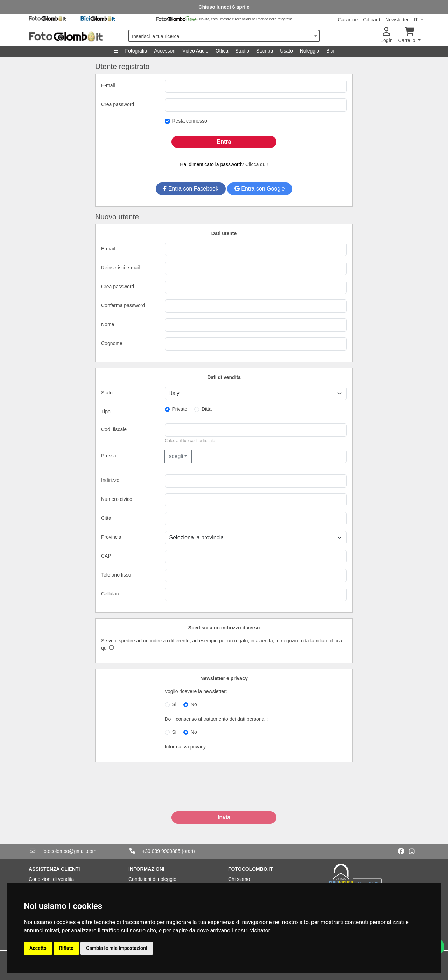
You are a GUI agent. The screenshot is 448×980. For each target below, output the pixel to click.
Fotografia (136, 51)
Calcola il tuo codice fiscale (190, 441)
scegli (176, 456)
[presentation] (224, 794)
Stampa (265, 51)
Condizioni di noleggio (152, 879)
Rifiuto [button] (66, 948)
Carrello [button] (408, 35)
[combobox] (224, 36)
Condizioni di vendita (51, 879)
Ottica (222, 51)
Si (174, 704)
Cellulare (111, 594)
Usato (286, 51)
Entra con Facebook (191, 189)
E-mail (108, 85)
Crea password (118, 104)
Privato (180, 409)
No (194, 704)
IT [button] (416, 20)
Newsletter (397, 20)
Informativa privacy (185, 747)
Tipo (106, 412)
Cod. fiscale (114, 429)
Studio (242, 51)
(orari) (188, 851)
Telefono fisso (116, 575)
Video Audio (195, 51)
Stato (107, 393)
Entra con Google (260, 189)
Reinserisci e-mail (120, 268)
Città (106, 518)
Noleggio (310, 51)
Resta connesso (190, 121)
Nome (108, 324)
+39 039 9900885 (161, 851)
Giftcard (372, 20)
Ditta (207, 409)
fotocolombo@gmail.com (69, 851)
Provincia (111, 537)
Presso (109, 456)
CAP (106, 556)
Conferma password (123, 305)
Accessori (165, 51)
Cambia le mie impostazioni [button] (117, 948)
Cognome (112, 343)
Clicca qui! (257, 164)
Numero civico (117, 499)
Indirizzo (110, 480)
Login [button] (386, 35)
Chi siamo (239, 879)
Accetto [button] (38, 948)
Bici (330, 51)
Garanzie (348, 20)
